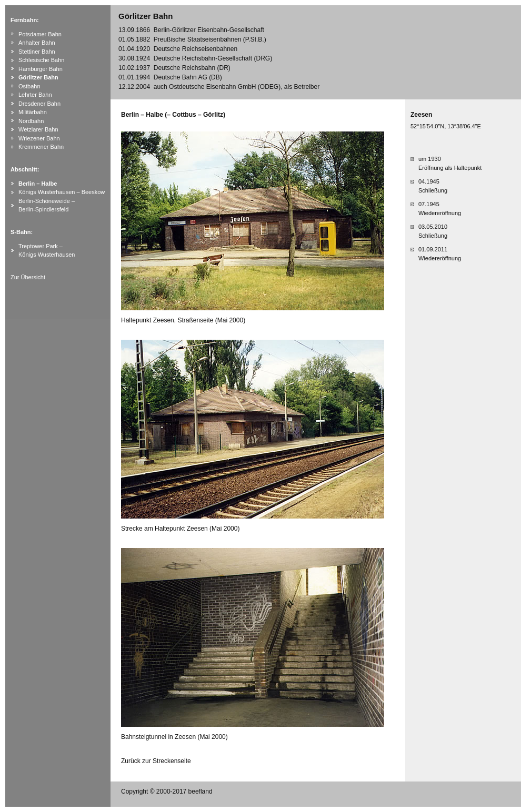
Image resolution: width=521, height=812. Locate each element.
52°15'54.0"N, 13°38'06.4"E (446, 126)
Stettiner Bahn (37, 52)
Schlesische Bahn (41, 60)
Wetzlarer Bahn (38, 129)
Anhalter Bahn (37, 43)
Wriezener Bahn (39, 138)
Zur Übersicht (28, 277)
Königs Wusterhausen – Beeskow (62, 192)
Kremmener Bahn (41, 147)
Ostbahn (29, 86)
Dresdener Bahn (39, 104)
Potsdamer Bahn (40, 34)
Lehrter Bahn (35, 95)
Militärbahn (33, 112)
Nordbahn (31, 121)
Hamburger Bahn (41, 69)
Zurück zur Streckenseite (156, 761)
